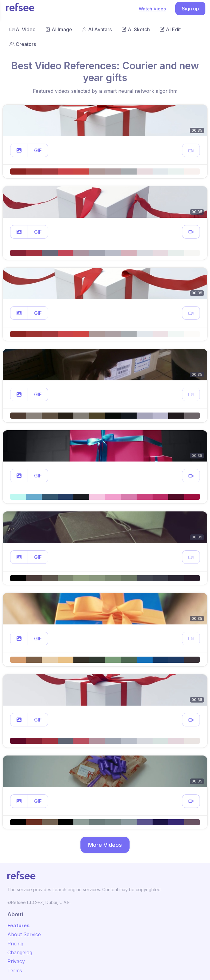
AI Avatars (97, 29)
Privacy (16, 961)
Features (18, 925)
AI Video (23, 29)
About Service (24, 934)
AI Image (59, 29)
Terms (15, 971)
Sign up (190, 9)
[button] (19, 150)
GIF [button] (38, 150)
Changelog (20, 952)
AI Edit (170, 29)
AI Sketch (136, 29)
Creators (23, 44)
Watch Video (152, 9)
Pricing (15, 944)
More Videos (105, 845)
